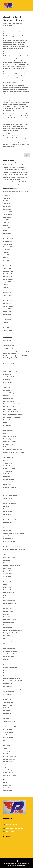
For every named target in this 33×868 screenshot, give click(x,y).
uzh (4, 740)
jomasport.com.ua (9, 574)
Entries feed (7, 785)
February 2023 (8, 233)
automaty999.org (9, 393)
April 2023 (7, 228)
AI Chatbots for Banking (11, 377)
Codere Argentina (9, 474)
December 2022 (8, 239)
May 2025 (6, 201)
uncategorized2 (8, 735)
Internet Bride (8, 563)
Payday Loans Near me (10, 667)
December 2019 (8, 317)
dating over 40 (8, 498)
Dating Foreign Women (10, 495)
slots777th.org (8, 705)
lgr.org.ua (6, 614)
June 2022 (6, 255)
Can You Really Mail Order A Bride (14, 452)
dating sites (7, 501)
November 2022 (8, 241)
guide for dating (8, 539)
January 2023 (7, 236)
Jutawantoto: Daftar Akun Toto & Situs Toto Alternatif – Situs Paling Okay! (15, 169)
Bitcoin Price (7, 428)
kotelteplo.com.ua (9, 592)
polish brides (7, 670)
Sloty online (7, 708)
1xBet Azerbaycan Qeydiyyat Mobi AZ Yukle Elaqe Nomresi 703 (15, 357)
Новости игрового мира (10, 756)
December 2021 (8, 271)
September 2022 (8, 247)
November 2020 (8, 301)
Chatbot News (8, 463)
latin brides (7, 598)
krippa (5, 595)
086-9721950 (12, 825)
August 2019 (7, 320)
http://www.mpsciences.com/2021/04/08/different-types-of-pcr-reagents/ (16, 99)
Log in (5, 782)
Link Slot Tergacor (9, 622)
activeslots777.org (9, 366)
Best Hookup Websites (10, 409)
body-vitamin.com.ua (10, 436)
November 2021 (8, 274)
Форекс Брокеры (8, 770)
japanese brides (8, 571)
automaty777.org (8, 390)
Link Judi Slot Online (10, 619)
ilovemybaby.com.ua (9, 557)
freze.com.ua (7, 528)
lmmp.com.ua (7, 625)
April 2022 (7, 260)
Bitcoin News (7, 425)
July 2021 (6, 285)
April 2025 (7, 204)
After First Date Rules (10, 371)
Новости (6, 754)
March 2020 (7, 312)
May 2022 (6, 258)
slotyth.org (7, 710)
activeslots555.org (9, 363)
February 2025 (8, 209)
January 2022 (7, 268)
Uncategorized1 (8, 732)
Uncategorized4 (8, 737)
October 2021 (8, 276)
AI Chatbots (7, 374)
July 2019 (6, 322)
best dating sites (9, 406)
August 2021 (7, 282)
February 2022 (8, 266)
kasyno (5, 584)
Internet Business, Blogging (12, 566)
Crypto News (7, 485)
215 (4, 361)
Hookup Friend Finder (10, 541)
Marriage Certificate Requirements (14, 633)
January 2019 (7, 330)
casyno (5, 460)
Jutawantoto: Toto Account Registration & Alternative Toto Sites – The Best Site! (16, 173)
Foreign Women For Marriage (12, 520)
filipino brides (7, 512)
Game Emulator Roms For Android (14, 533)
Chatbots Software (9, 468)
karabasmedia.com (9, 582)
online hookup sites (9, 654)
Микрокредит (7, 751)
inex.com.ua (7, 560)
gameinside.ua (8, 536)
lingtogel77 (7, 617)
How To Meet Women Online (12, 552)
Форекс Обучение (8, 773)
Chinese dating (8, 471)
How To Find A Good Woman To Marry (15, 549)
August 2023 (7, 217)
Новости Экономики (9, 762)
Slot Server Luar (8, 702)
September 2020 (8, 306)
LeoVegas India (8, 609)
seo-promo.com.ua (9, 692)
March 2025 (7, 206)
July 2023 (6, 220)
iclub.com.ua (7, 555)
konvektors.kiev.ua (9, 590)
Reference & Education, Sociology (14, 681)
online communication (10, 651)
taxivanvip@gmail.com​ (15, 828)
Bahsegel (6, 396)
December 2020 (8, 298)
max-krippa (7, 636)
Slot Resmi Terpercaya (10, 700)
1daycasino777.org (9, 346)
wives (5, 748)
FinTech (6, 517)
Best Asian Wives (9, 401)
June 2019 (6, 325)
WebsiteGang (21, 866)
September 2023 (8, 214)
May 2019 (6, 328)
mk (4, 638)
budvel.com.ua (8, 447)
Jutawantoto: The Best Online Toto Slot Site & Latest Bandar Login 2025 (15, 183)
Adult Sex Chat (8, 369)
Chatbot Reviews (9, 466)
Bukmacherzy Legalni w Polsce (13, 450)
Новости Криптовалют (10, 759)
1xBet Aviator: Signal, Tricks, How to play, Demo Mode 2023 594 (16, 352)
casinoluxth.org (8, 458)
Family (5, 509)
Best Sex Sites (8, 420)
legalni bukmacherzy (10, 603)
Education (6, 506)
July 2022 (6, 252)
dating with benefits (10, 504)
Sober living (7, 713)
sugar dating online (9, 721)
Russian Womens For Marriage (12, 689)
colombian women (9, 479)
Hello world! (24, 191)
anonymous (7, 379)
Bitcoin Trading (8, 431)
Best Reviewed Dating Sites (12, 417)
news (5, 646)
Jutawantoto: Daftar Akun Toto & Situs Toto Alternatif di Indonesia (15, 178)
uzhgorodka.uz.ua (9, 743)
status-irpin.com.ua (9, 716)
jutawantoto (7, 576)
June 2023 (6, 223)
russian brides (8, 684)
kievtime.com (7, 587)
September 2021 (8, 279)
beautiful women (8, 398)
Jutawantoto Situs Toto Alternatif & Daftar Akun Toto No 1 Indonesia (15, 164)
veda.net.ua (7, 746)
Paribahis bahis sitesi (10, 662)
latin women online (9, 601)
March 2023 (7, 231)
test (5, 724)
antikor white (7, 382)
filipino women (8, 514)
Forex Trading (8, 522)
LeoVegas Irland (8, 611)
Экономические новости (10, 775)
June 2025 (6, 198)
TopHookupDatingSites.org (11, 727)
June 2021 (6, 287)
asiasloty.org (7, 388)
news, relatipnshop (9, 649)
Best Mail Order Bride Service (12, 412)
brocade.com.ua (8, 444)
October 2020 (8, 303)
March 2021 (7, 290)
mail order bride (8, 628)
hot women (7, 544)
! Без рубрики (7, 340)
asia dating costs (9, 385)
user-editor (9, 23)
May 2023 (6, 225)
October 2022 (8, 244)
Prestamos (7, 673)
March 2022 (7, 263)
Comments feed (8, 788)
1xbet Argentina (8, 348)
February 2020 (8, 314)
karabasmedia (8, 579)
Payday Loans (7, 665)
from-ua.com (7, 530)
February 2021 (8, 293)
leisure (5, 606)
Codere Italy (7, 477)
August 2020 (7, 309)
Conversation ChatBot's (11, 482)
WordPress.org (8, 791)
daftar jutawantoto (9, 490)
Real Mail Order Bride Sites (12, 678)
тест (5, 764)
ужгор (5, 767)
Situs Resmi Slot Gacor (10, 697)
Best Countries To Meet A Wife (13, 404)
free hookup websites (10, 525)
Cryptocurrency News (10, 487)
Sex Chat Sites (8, 694)
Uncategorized (8, 25)
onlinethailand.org (9, 657)
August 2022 (7, 250)
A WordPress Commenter (11, 191)
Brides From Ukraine (9, 442)
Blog (5, 433)
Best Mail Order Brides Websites (13, 415)
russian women (8, 686)
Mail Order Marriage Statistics (13, 630)
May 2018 (6, 333)
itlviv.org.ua (7, 568)
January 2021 (7, 295)
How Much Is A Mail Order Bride (13, 547)
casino (5, 455)
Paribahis (6, 659)
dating (5, 493)
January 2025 (8, 212)
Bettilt (5, 423)
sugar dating (7, 719)
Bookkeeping (7, 439)
